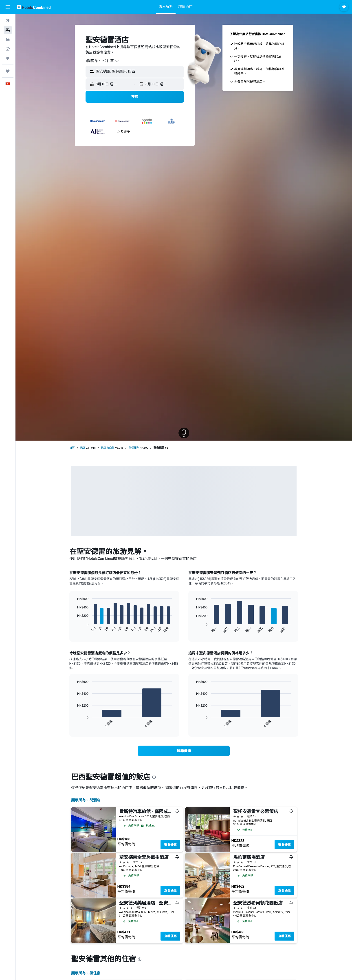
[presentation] (154, 777)
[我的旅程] (8, 71)
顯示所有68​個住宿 (86, 973)
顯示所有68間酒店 (86, 800)
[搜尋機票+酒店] (8, 49)
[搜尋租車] (8, 39)
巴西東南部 (108, 448)
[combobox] (102, 61)
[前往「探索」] (8, 58)
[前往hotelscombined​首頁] (34, 7)
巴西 (83, 448)
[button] (8, 7)
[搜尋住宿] (8, 30)
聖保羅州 (134, 448)
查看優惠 (170, 845)
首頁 (72, 448)
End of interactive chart (75, 629)
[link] (184, 751)
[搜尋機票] (8, 21)
